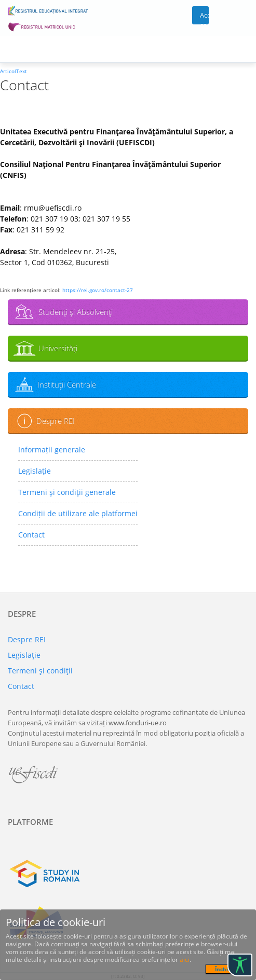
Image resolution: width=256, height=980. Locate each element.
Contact (31, 535)
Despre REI (56, 421)
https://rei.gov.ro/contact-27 (98, 290)
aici (185, 960)
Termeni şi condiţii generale (67, 492)
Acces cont (204, 17)
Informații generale (52, 450)
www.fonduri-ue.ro (138, 723)
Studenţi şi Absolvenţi (76, 312)
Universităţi (58, 348)
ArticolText (14, 71)
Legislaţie (35, 471)
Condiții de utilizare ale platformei (78, 513)
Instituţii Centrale (67, 384)
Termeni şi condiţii (40, 671)
